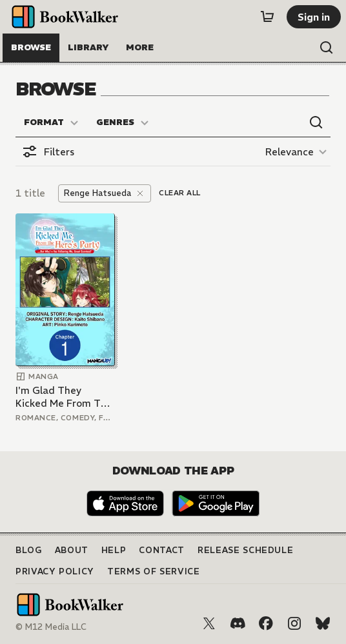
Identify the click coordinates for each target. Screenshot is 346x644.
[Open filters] (48, 151)
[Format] (52, 122)
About (72, 550)
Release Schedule (245, 550)
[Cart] (267, 17)
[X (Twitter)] (209, 623)
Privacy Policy (55, 571)
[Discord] (238, 623)
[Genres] (123, 122)
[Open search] (327, 48)
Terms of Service (153, 571)
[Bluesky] (323, 623)
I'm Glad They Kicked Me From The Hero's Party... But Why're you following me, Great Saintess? (64, 397)
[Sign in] (314, 17)
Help (114, 550)
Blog (29, 550)
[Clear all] (180, 193)
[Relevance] (298, 151)
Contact (162, 550)
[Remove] (140, 193)
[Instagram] (294, 623)
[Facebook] (266, 623)
